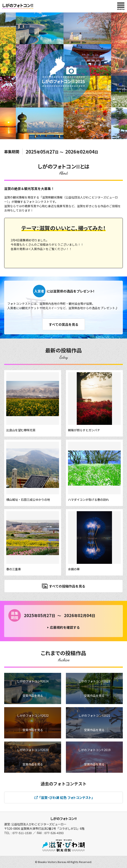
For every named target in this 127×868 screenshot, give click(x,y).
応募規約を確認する (65, 627)
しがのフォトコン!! (63, 818)
